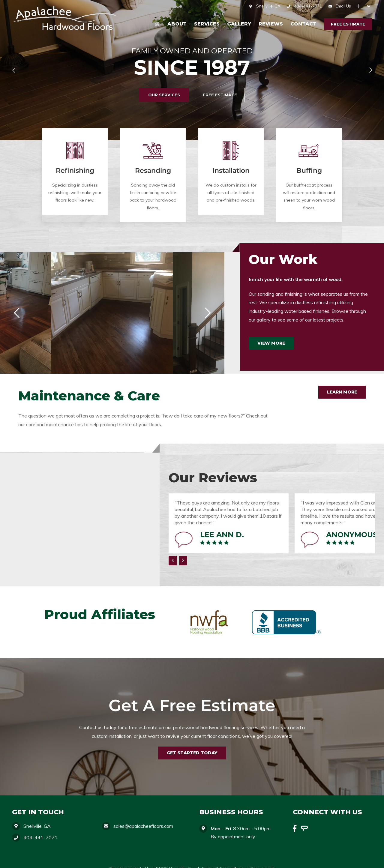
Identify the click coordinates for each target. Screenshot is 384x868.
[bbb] (286, 609)
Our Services (164, 95)
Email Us (343, 6)
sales (143, 826)
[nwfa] (209, 609)
